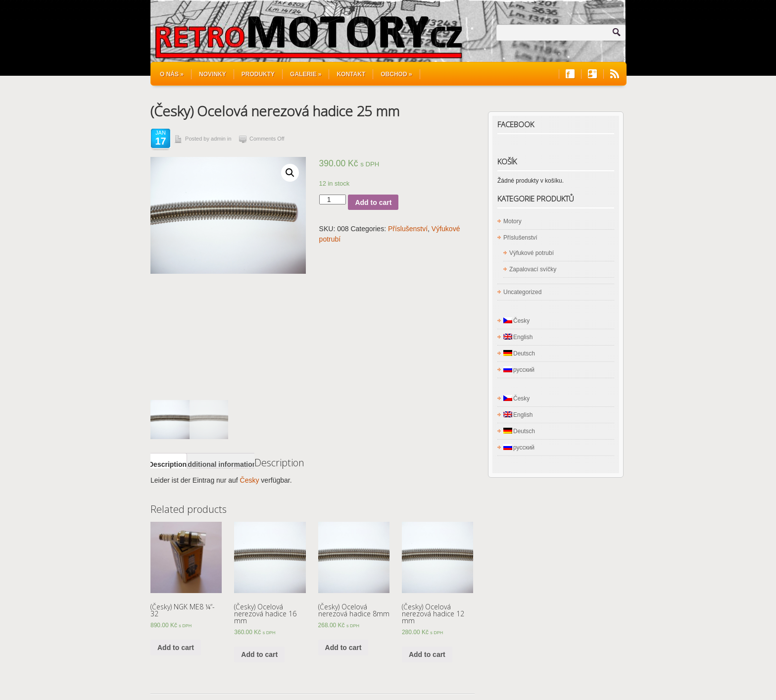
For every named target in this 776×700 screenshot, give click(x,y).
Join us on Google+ (592, 74)
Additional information (219, 338)
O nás (172, 74)
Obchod (396, 74)
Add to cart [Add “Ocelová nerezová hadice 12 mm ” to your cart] (427, 528)
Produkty (258, 74)
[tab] (168, 334)
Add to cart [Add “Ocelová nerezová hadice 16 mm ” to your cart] (259, 528)
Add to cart (373, 202)
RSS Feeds (615, 74)
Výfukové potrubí (532, 253)
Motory (512, 221)
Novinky (213, 74)
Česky (250, 353)
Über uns (360, 676)
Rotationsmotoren (239, 676)
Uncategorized (522, 292)
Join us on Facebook (570, 74)
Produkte (287, 676)
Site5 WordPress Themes (590, 662)
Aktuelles (323, 676)
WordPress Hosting (599, 671)
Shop (196, 676)
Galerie (306, 74)
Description (168, 338)
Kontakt (351, 74)
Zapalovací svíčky (533, 269)
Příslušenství (408, 229)
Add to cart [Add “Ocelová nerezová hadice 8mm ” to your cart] (343, 521)
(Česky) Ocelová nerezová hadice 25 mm (275, 111)
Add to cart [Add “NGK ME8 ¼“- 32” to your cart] (176, 521)
